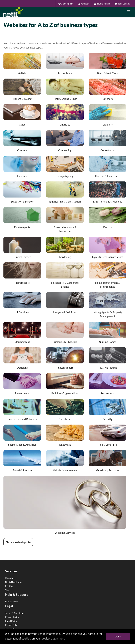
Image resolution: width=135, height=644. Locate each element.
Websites (10, 578)
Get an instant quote (18, 542)
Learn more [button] (58, 639)
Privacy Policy (12, 617)
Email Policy (11, 621)
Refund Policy (12, 625)
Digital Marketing (14, 582)
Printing (9, 586)
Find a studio (11, 602)
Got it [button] (118, 637)
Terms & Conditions (15, 613)
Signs (8, 590)
